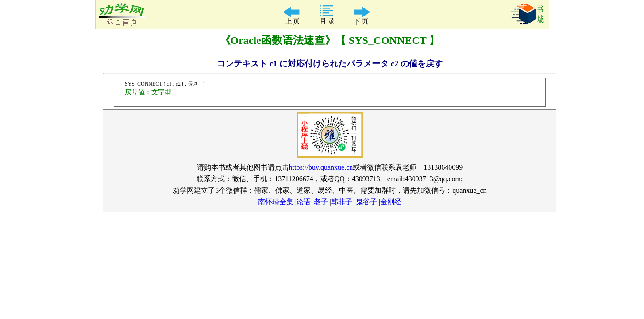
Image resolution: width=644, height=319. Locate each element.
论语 (304, 203)
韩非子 (342, 203)
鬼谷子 (366, 203)
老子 (321, 203)
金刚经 (391, 203)
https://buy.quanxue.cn (321, 168)
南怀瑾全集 (276, 203)
